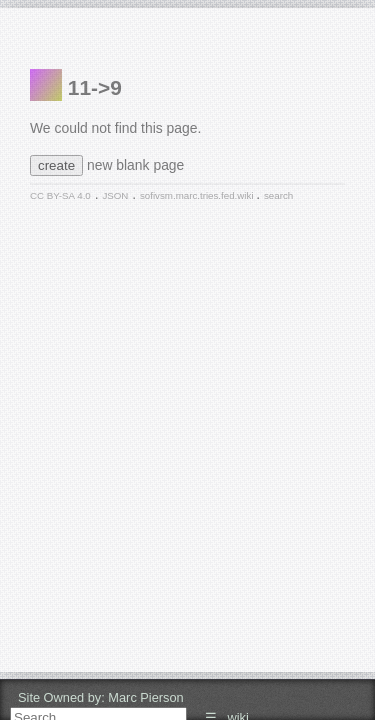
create (56, 165)
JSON (115, 195)
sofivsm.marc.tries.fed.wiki (198, 195)
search (278, 195)
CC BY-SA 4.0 (60, 195)
